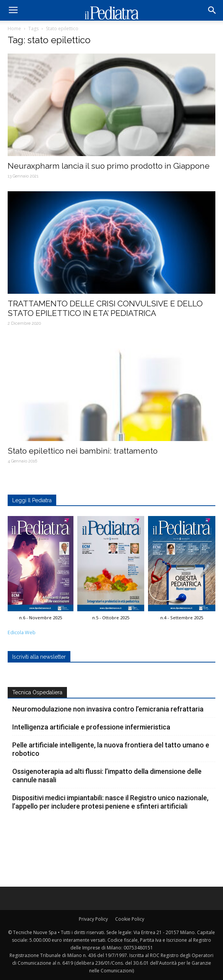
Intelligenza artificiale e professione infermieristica (91, 727)
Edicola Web (22, 632)
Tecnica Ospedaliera (37, 692)
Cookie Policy (130, 919)
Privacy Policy (93, 919)
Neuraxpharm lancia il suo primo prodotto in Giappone (109, 166)
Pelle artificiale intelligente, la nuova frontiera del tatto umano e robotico (111, 749)
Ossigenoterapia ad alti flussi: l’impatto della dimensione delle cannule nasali (107, 776)
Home (14, 28)
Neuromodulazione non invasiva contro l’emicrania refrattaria (108, 709)
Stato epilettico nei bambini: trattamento (83, 451)
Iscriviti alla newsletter (39, 657)
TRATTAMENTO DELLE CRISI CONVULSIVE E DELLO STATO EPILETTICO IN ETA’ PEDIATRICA (105, 308)
